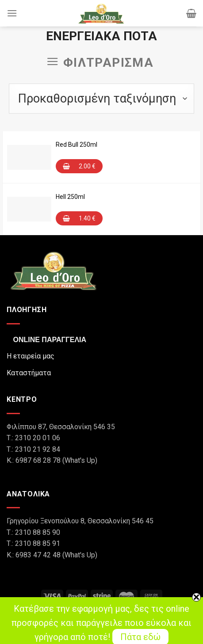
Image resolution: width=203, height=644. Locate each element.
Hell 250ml (70, 197)
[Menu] (12, 13)
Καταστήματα (29, 373)
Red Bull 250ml (77, 145)
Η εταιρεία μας (31, 356)
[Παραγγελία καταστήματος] (101, 99)
